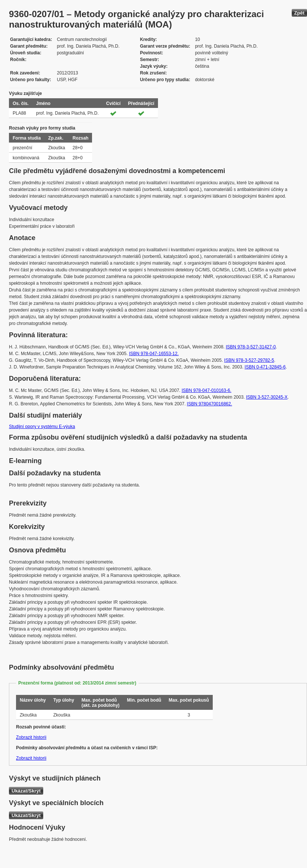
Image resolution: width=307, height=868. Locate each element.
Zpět (299, 13)
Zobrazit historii (31, 737)
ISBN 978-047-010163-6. (207, 390)
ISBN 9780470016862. (210, 404)
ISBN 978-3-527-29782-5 (249, 360)
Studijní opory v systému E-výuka (42, 427)
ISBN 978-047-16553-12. (154, 354)
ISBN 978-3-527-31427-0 (251, 347)
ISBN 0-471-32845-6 (265, 367)
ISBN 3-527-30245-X (267, 397)
